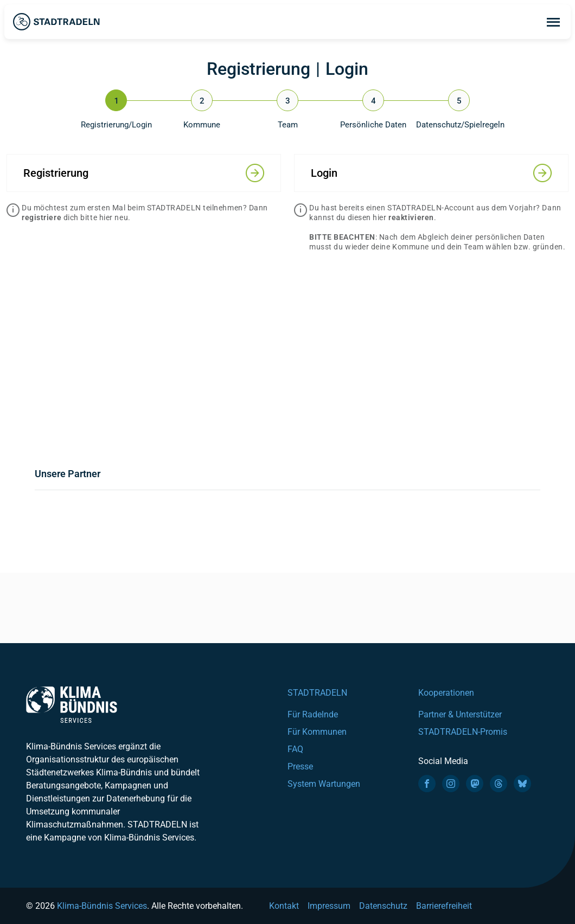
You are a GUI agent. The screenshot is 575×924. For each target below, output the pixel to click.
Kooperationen (446, 693)
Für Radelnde (313, 714)
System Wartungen (324, 784)
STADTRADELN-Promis (463, 732)
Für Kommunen (317, 732)
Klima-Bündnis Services (102, 906)
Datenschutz (383, 906)
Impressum (329, 906)
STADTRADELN (317, 693)
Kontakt (284, 906)
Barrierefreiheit (444, 906)
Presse (300, 766)
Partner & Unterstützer (460, 714)
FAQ (295, 749)
